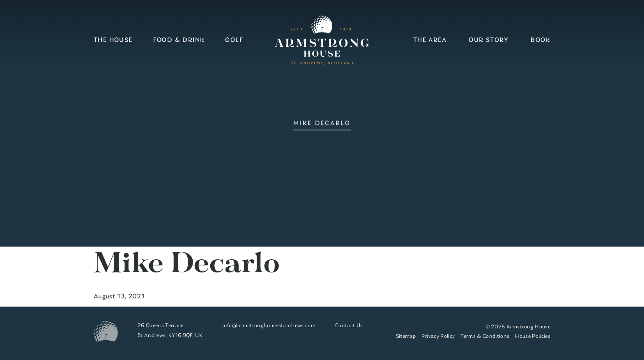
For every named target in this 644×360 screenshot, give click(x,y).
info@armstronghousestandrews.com (269, 326)
